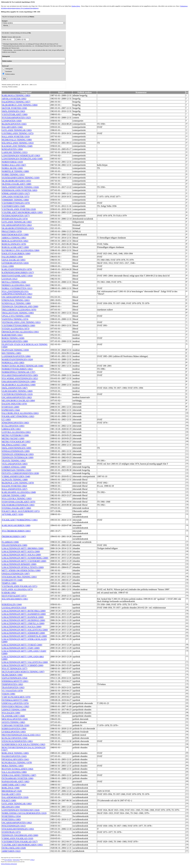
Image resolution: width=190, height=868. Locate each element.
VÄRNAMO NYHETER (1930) (16, 725)
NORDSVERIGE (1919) (12, 162)
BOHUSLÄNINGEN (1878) (14, 244)
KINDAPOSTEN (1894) (12, 149)
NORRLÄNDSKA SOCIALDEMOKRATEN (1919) (24, 813)
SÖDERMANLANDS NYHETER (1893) (20, 190)
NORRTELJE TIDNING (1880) (15, 171)
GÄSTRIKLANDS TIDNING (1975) (18, 133)
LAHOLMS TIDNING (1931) (15, 152)
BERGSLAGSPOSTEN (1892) (15, 241)
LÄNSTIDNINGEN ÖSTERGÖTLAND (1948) (22, 159)
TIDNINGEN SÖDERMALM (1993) (18, 454)
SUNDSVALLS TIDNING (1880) (16, 303)
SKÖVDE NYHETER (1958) (14, 108)
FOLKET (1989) (9, 800)
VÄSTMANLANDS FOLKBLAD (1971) (20, 586)
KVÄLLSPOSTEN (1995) (13, 426)
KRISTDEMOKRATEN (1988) (15, 235)
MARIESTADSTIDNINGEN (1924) (17, 359)
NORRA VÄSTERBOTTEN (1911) (17, 288)
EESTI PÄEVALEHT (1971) (14, 596)
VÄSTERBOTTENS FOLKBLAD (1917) (20, 842)
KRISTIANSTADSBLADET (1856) (17, 276)
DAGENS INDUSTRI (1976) (14, 404)
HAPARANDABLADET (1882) (16, 782)
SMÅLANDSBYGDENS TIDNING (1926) (20, 187)
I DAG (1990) (8, 266)
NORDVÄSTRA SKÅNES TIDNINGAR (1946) (23, 366)
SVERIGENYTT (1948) (12, 580)
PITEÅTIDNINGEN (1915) (14, 826)
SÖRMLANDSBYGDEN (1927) (16, 193)
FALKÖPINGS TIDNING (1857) (16, 102)
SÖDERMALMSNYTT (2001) (15, 681)
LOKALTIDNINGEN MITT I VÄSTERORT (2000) (24, 561)
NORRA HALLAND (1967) (14, 165)
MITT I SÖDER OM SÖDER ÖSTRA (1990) (21, 570)
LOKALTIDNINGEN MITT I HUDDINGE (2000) (23, 620)
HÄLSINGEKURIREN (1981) (15, 599)
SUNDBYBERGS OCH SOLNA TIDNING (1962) (24, 744)
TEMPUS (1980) (9, 583)
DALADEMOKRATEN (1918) (15, 797)
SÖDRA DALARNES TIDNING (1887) (19, 775)
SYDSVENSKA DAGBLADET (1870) (19, 502)
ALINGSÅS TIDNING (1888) (15, 480)
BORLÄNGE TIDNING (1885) (15, 753)
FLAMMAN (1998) (10, 542)
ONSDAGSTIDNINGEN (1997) (16, 574)
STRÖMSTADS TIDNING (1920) (16, 470)
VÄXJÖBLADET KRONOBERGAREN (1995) (22, 212)
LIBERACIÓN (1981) (11, 429)
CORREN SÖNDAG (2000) (14, 467)
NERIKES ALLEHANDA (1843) (16, 285)
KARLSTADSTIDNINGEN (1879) (17, 269)
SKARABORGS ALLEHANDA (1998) (19, 385)
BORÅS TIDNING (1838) (13, 338)
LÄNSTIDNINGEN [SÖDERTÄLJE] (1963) (21, 156)
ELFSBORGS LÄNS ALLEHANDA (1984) (21, 250)
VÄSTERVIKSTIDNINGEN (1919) (17, 394)
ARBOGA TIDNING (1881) (14, 238)
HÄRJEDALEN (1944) (12, 604)
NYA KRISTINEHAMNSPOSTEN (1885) (20, 375)
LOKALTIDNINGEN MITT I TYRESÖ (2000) (22, 645)
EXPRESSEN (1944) (11, 410)
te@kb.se (32, 860)
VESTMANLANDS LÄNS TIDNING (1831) (21, 322)
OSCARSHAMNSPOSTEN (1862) (17, 225)
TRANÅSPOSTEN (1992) (13, 687)
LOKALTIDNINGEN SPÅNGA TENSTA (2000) (23, 567)
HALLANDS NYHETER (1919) (16, 137)
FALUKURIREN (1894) (12, 257)
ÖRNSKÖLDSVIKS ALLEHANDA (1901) (20, 332)
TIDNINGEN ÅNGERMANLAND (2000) (20, 306)
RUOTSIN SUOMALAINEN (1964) (17, 769)
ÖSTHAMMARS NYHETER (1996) (18, 778)
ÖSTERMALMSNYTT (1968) (15, 700)
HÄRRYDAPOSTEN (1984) (14, 729)
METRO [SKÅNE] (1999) (13, 438)
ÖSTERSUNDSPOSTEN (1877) (16, 216)
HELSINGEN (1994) (11, 807)
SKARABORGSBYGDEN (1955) (16, 181)
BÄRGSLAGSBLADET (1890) (15, 247)
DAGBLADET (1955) (11, 794)
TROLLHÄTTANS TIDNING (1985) (18, 313)
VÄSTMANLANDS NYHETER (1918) (19, 209)
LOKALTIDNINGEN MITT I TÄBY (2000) (21, 648)
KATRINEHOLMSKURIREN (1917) (18, 272)
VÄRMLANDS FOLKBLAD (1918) (17, 838)
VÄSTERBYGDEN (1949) (13, 206)
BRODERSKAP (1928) (12, 791)
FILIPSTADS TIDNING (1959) (15, 350)
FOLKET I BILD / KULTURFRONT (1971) (21, 511)
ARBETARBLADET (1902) (14, 785)
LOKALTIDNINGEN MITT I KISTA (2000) (21, 552)
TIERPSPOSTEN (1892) (12, 684)
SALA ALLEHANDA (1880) (14, 772)
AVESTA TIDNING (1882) (13, 722)
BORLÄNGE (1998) (11, 788)
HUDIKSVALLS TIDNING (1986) (17, 140)
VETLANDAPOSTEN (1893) (15, 464)
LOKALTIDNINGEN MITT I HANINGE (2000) (23, 617)
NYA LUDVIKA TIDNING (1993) (17, 499)
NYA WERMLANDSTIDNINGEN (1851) (20, 378)
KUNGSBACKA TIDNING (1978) (17, 763)
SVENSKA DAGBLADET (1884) (16, 508)
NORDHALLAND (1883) (13, 363)
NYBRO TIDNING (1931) (13, 174)
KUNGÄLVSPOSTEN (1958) (15, 738)
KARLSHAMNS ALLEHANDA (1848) (19, 492)
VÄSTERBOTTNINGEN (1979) (16, 203)
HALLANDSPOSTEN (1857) (15, 489)
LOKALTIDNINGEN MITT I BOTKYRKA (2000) (24, 611)
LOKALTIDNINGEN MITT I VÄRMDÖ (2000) (23, 665)
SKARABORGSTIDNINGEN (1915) (18, 228)
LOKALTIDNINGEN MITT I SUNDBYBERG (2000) (25, 558)
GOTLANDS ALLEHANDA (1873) (17, 589)
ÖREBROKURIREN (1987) (14, 536)
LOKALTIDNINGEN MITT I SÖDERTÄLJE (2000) (24, 636)
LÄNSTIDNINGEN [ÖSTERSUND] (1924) (21, 810)
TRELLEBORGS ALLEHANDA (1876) (19, 310)
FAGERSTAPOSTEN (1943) (14, 756)
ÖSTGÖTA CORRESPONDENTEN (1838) (20, 473)
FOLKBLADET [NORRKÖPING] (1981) (20, 520)
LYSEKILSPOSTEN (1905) (14, 732)
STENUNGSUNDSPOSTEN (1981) (17, 741)
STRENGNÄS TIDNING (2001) (16, 300)
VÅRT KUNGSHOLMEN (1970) (16, 697)
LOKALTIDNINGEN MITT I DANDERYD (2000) (24, 614)
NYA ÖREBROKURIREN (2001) (16, 531)
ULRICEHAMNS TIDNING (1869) (17, 391)
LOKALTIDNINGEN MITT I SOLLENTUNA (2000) (25, 630)
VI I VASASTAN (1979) (12, 691)
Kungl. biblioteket (8, 860)
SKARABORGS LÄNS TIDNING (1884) (20, 105)
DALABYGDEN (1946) (12, 127)
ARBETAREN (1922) (11, 851)
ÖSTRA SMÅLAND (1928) (14, 848)
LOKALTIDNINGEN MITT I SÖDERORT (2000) (23, 633)
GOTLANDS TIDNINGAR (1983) (17, 130)
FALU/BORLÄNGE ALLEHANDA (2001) (20, 413)
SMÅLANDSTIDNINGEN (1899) (17, 448)
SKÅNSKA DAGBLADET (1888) (17, 184)
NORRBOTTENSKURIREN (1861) (17, 369)
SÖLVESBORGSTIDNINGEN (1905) (18, 505)
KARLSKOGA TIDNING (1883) (16, 95)
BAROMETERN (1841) (12, 335)
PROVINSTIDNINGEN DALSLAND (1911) (21, 735)
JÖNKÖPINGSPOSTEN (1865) (15, 423)
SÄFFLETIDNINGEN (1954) (15, 678)
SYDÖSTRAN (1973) (11, 832)
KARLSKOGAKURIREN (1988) (16, 525)
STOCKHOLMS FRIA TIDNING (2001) (19, 577)
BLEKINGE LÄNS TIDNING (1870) (18, 483)
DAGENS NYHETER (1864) (14, 486)
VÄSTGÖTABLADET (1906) (15, 114)
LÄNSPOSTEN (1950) (12, 121)
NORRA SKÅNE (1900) (12, 168)
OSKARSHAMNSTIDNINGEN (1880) (19, 382)
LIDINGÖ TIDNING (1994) (14, 710)
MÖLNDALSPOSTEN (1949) (15, 719)
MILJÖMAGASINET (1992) (14, 445)
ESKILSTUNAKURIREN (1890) (16, 254)
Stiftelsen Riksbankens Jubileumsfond (9, 864)
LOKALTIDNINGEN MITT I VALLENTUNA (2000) (25, 662)
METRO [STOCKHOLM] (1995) (16, 442)
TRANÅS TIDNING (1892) (14, 461)
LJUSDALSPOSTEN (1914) (14, 608)
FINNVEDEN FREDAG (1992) (15, 706)
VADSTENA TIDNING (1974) (15, 319)
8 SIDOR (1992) (9, 593)
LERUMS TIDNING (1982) (14, 495)
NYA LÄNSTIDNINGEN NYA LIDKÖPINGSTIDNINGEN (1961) (17, 293)
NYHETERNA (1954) (11, 816)
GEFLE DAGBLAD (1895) (14, 260)
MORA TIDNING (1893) (13, 766)
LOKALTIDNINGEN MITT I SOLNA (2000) (21, 555)
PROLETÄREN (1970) (12, 231)
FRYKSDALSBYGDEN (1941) (15, 759)
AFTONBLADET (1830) (13, 514)
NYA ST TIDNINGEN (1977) (15, 668)
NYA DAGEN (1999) (11, 713)
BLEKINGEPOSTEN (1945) (14, 124)
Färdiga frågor (76, 6)
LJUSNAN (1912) (10, 279)
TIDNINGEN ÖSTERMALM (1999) (18, 457)
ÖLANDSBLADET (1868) (13, 716)
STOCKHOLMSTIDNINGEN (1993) (18, 829)
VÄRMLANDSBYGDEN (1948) (16, 476)
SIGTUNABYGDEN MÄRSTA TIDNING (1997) (23, 672)
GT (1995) (6, 420)
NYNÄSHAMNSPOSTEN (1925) (16, 118)
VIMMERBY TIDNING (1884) (15, 200)
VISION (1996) (9, 694)
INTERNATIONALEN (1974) (15, 219)
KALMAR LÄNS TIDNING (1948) (17, 146)
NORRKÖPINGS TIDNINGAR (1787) (19, 372)
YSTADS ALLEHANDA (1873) (16, 329)
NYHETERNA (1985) (11, 819)
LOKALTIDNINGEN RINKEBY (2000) (19, 564)
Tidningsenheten (16, 860)
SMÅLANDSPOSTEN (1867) (15, 388)
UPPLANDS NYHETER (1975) (16, 197)
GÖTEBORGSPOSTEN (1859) (15, 263)
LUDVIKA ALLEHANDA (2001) (16, 432)
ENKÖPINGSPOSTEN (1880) (15, 341)
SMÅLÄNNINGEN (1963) (13, 111)
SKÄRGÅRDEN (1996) (12, 675)
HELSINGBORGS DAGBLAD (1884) (18, 401)
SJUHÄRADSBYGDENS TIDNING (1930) (21, 178)
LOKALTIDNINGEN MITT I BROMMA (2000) (23, 548)
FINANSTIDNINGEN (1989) (15, 545)
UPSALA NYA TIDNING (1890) (16, 316)
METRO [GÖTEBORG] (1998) (15, 435)
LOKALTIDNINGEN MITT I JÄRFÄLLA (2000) (23, 623)
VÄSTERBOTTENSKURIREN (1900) (18, 325)
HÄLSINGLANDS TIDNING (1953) (18, 143)
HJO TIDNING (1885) (11, 353)
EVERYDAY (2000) (11, 407)
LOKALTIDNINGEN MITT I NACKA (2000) (22, 627)
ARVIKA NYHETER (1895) (14, 99)
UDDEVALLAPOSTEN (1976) (15, 703)
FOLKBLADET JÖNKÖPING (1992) (18, 416)
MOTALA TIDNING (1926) (14, 282)
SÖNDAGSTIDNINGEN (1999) (16, 451)
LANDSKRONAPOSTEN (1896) (16, 356)
